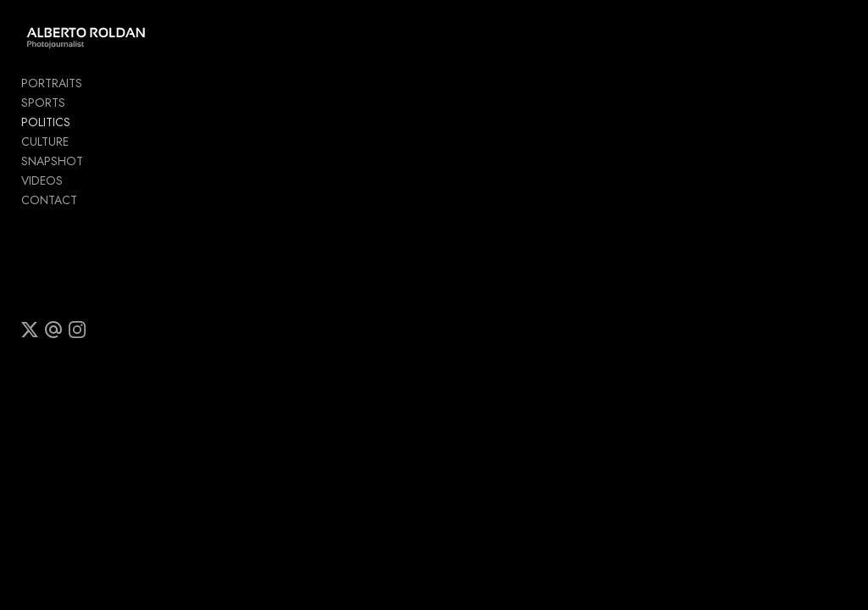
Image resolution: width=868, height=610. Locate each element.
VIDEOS (42, 184)
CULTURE (45, 145)
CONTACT (49, 203)
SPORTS (43, 106)
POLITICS (46, 125)
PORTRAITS (52, 86)
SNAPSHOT (52, 164)
